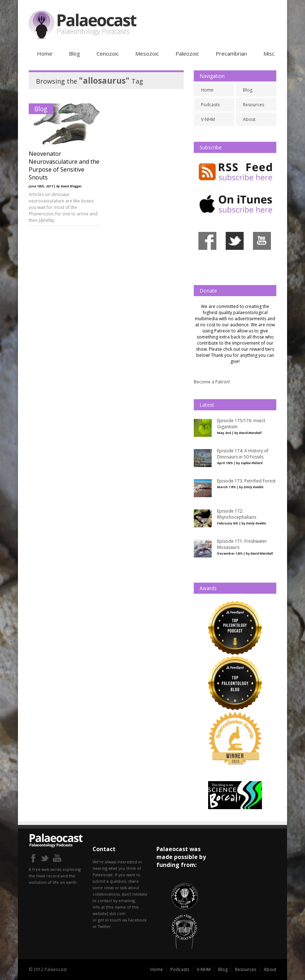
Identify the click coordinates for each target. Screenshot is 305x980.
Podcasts (210, 105)
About (249, 119)
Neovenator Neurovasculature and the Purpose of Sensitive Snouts (64, 165)
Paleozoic (187, 53)
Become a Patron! (212, 382)
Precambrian (231, 53)
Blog (74, 53)
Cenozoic (108, 53)
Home (45, 53)
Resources (254, 105)
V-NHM (208, 119)
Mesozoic (147, 53)
